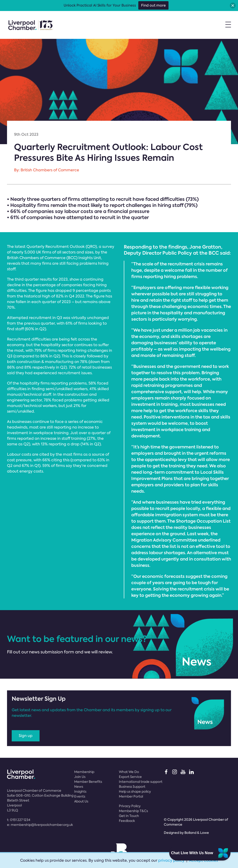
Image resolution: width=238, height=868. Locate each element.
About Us (81, 801)
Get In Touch (129, 816)
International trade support (141, 782)
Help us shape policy (135, 791)
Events (80, 796)
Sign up (26, 736)
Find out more (153, 5)
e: (40, 825)
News (79, 787)
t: (19, 820)
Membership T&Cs (133, 811)
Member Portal (131, 796)
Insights (80, 791)
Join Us (80, 777)
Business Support (132, 787)
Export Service (130, 777)
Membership (84, 772)
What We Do (129, 772)
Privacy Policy (130, 806)
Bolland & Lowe (197, 833)
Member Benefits (88, 782)
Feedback (127, 821)
